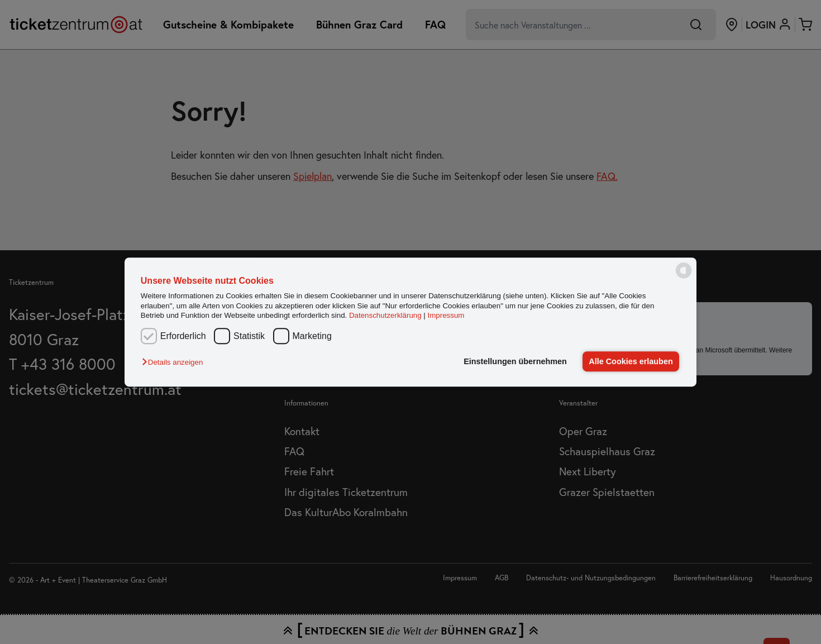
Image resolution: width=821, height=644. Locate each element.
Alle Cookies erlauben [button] (631, 361)
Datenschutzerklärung (385, 315)
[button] (175, 362)
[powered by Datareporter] (684, 277)
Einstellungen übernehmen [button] (515, 361)
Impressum (446, 315)
